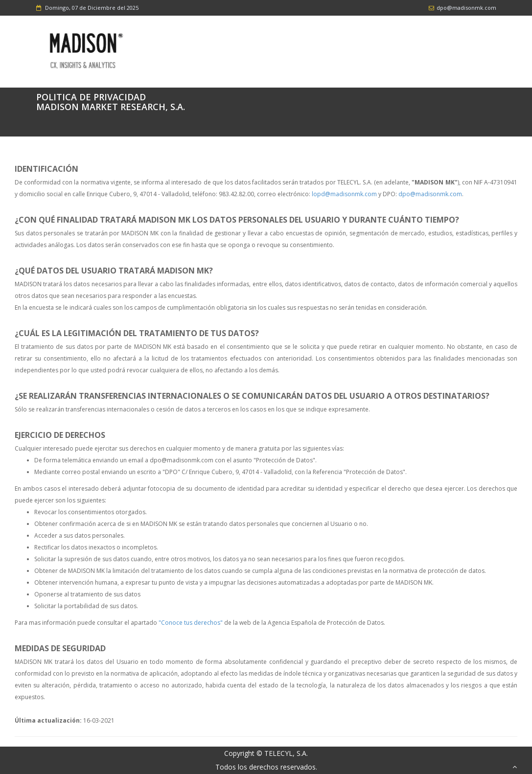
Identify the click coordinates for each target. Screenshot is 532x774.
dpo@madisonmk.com (430, 194)
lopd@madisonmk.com (344, 194)
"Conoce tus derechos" (191, 623)
